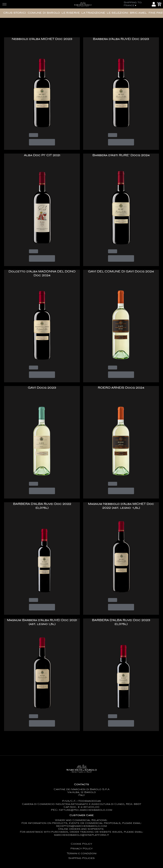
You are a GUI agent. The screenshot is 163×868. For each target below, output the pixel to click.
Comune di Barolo (44, 13)
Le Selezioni (117, 13)
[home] (83, 4)
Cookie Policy (81, 844)
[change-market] (137, 4)
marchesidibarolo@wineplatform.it (81, 835)
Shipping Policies (81, 858)
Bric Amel (138, 13)
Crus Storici (15, 13)
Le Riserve (71, 13)
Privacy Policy (82, 849)
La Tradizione (93, 13)
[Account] (154, 4)
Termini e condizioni (82, 854)
